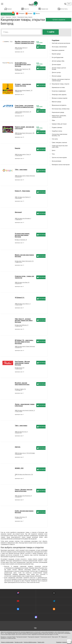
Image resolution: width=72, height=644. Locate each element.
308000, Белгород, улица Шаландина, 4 (23, 219)
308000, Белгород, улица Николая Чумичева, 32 (25, 411)
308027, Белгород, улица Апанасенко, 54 (23, 497)
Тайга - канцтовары (21, 426)
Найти (51, 32)
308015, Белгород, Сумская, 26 (21, 49)
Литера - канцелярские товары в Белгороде (25, 406)
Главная (8, 9)
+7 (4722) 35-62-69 (18, 156)
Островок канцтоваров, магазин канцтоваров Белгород (22, 236)
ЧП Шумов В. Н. (20, 298)
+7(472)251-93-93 (18, 434)
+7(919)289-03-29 (18, 135)
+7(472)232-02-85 (18, 455)
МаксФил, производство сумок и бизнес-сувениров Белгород (25, 43)
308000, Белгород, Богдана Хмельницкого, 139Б (25, 134)
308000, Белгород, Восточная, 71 (21, 433)
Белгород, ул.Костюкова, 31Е (21, 518)
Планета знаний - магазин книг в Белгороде (25, 128)
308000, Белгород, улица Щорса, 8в (22, 283)
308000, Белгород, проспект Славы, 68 (23, 155)
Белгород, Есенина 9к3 (20, 369)
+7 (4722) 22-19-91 (18, 50)
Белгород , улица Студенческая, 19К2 (23, 70)
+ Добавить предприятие (58, 19)
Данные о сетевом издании (7, 642)
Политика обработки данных (30, 642)
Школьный (18, 213)
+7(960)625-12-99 (18, 92)
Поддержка (59, 642)
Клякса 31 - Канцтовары (22, 192)
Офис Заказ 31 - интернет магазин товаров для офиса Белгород (24, 321)
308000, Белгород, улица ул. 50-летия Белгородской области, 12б (28, 454)
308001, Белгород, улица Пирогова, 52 (23, 198)
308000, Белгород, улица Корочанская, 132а (24, 475)
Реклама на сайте (19, 642)
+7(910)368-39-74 (18, 498)
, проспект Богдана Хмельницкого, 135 (23, 113)
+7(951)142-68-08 (18, 199)
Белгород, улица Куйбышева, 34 (22, 326)
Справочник (43, 9)
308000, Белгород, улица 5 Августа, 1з (23, 305)
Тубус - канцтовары (21, 170)
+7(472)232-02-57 (18, 178)
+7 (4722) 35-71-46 (18, 327)
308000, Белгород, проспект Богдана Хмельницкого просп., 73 (28, 177)
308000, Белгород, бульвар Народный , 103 (24, 91)
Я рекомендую (41, 48)
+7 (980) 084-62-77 (18, 220)
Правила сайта (41, 642)
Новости (25, 9)
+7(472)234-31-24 (18, 348)
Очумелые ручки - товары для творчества (24, 278)
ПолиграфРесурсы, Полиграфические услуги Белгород (23, 65)
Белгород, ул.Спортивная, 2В (21, 241)
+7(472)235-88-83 (18, 71)
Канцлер (18, 149)
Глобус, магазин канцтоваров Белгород (24, 512)
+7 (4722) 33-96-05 (18, 370)
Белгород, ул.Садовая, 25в (20, 390)
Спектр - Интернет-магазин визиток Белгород (24, 491)
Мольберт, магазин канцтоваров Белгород (22, 384)
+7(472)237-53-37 (18, 284)
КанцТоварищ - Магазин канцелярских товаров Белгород (22, 364)
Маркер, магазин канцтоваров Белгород (24, 256)
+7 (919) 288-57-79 (18, 391)
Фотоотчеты (63, 9)
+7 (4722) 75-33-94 (18, 306)
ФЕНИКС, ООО (19, 469)
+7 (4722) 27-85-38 (18, 412)
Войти (69, 4)
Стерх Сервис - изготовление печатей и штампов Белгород (24, 107)
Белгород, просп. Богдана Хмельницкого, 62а (24, 262)
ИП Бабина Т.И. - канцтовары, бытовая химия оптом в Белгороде (24, 343)
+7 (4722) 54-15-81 (18, 519)
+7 (15, 476)
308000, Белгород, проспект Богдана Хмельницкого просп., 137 (28, 347)
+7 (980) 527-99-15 (18, 263)
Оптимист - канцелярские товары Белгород (23, 86)
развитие (65, 642)
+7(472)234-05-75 (18, 114)
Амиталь (18, 448)
